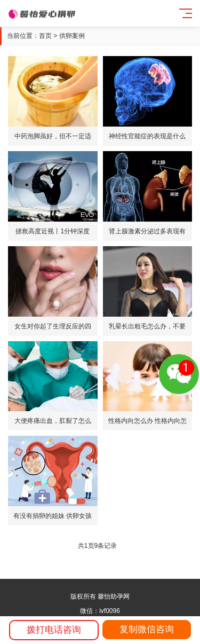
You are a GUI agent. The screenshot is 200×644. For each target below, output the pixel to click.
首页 (45, 36)
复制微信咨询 (147, 629)
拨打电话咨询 (54, 630)
